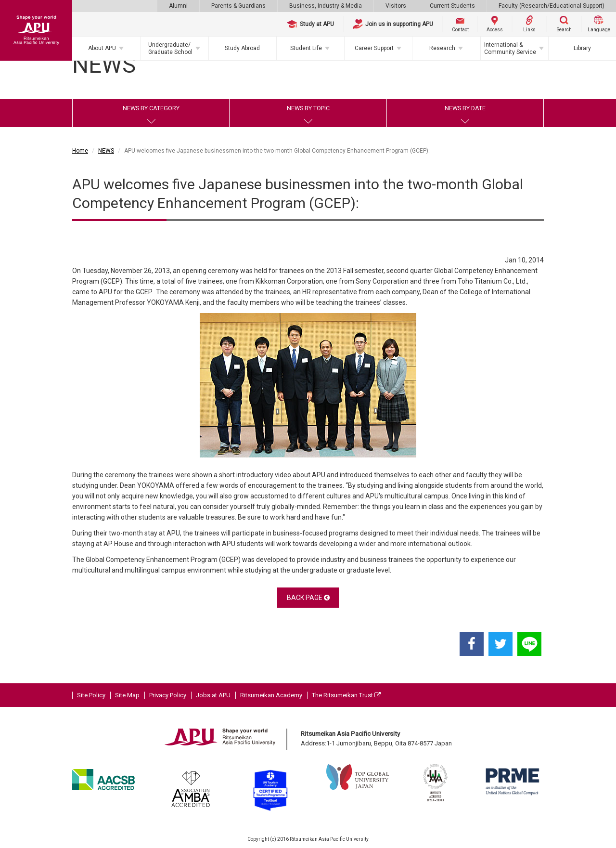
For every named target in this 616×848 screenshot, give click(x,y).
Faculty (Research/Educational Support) (552, 6)
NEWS (106, 151)
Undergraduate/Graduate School (170, 48)
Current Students (452, 6)
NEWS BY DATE (465, 108)
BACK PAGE (308, 598)
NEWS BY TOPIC (308, 108)
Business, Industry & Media (326, 6)
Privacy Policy (168, 695)
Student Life (306, 48)
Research (442, 48)
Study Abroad (242, 48)
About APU (102, 48)
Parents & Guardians (238, 6)
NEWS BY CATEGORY (151, 108)
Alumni (178, 6)
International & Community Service (510, 48)
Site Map (127, 695)
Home (80, 151)
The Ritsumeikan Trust (346, 695)
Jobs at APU (213, 695)
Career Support (374, 48)
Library (582, 48)
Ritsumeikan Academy (271, 695)
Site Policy (91, 695)
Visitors (396, 6)
